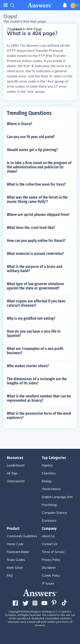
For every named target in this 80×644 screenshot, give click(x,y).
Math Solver (15, 568)
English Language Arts (57, 497)
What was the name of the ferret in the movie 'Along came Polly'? (37, 199)
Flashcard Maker (18, 552)
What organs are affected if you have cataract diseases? (36, 303)
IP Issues (48, 583)
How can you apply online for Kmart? (36, 241)
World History (51, 489)
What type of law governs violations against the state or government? (35, 286)
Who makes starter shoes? (28, 366)
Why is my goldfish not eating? (31, 318)
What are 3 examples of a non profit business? (35, 351)
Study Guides (16, 560)
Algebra (47, 465)
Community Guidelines (22, 536)
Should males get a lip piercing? (32, 150)
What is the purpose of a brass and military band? (35, 269)
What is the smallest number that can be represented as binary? (39, 398)
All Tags (12, 473)
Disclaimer (49, 568)
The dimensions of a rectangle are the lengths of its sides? (37, 381)
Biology (47, 481)
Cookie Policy (51, 576)
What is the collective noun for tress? (36, 184)
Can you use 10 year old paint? (31, 137)
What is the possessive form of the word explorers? (39, 416)
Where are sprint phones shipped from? (38, 215)
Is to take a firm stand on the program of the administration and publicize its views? (39, 167)
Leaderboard (16, 465)
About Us (48, 536)
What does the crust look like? (31, 228)
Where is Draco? (20, 124)
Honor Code (15, 544)
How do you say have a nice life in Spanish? (34, 334)
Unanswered (16, 481)
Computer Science (54, 513)
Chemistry (49, 473)
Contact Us (49, 544)
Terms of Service (53, 552)
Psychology (49, 505)
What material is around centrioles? (35, 254)
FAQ (10, 576)
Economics (49, 521)
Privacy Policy (51, 560)
